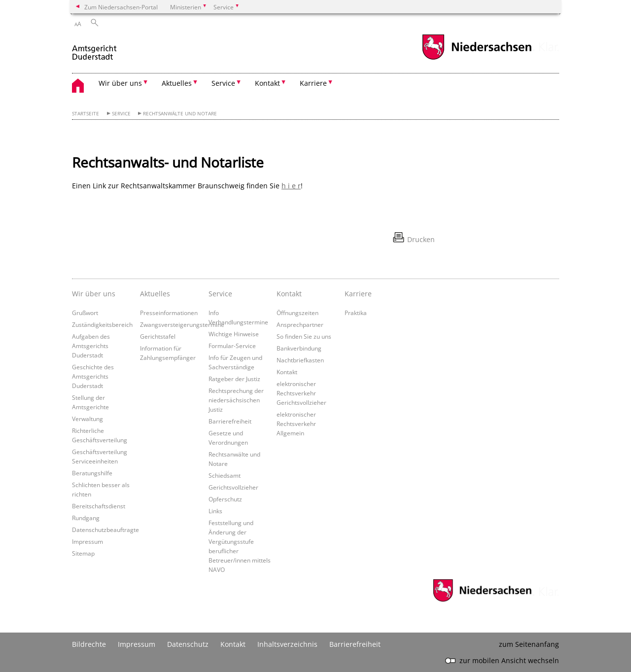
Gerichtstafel (158, 336)
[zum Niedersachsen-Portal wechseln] (477, 58)
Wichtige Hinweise (234, 334)
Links (215, 511)
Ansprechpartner (300, 324)
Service (121, 114)
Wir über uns (94, 294)
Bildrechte (89, 644)
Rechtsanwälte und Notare (180, 114)
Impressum (88, 541)
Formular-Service (232, 346)
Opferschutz (225, 499)
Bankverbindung (299, 348)
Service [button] (223, 83)
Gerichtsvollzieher (233, 487)
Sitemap (83, 553)
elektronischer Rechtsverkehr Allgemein (296, 424)
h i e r (291, 186)
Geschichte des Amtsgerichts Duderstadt (93, 376)
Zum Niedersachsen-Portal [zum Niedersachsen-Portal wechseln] (121, 7)
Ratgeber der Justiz (234, 379)
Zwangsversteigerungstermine (182, 324)
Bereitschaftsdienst (99, 506)
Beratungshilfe (92, 473)
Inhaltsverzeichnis (287, 644)
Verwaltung (88, 419)
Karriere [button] (313, 83)
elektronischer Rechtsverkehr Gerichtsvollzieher (301, 393)
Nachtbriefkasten (300, 360)
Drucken (421, 239)
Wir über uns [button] (120, 83)
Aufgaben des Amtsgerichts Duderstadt (91, 346)
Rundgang (86, 518)
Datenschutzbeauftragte (105, 530)
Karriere (358, 294)
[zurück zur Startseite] (94, 49)
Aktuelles (155, 294)
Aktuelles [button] (177, 83)
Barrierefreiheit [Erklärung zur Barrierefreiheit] (355, 644)
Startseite (86, 114)
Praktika (356, 313)
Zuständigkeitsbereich (102, 324)
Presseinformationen (169, 313)
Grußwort (85, 313)
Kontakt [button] (267, 83)
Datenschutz (188, 644)
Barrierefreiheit (230, 421)
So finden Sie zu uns (304, 336)
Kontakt (289, 294)
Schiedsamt (225, 475)
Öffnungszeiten (298, 313)
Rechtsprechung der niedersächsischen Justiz (236, 400)
